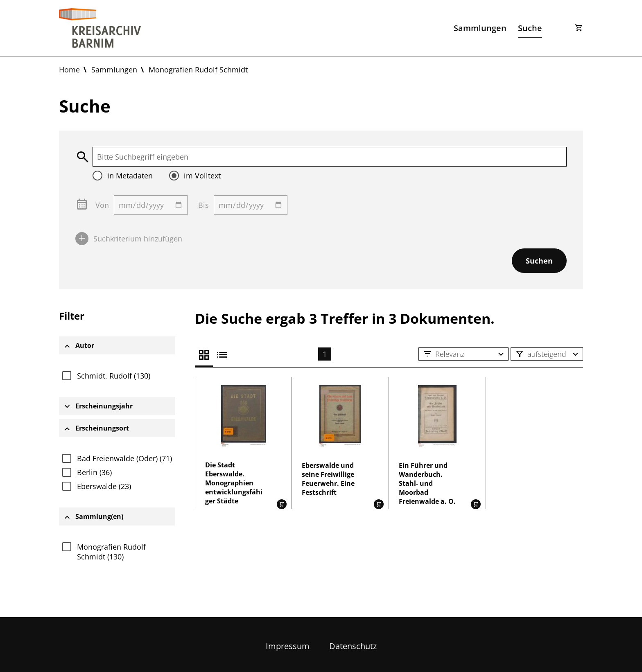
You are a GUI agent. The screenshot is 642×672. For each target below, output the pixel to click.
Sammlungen (480, 28)
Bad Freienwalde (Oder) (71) (124, 458)
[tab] (117, 345)
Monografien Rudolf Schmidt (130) (111, 552)
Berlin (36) (94, 472)
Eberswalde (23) (104, 486)
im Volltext (202, 176)
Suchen (539, 261)
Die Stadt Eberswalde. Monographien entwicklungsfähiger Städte (234, 483)
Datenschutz (353, 646)
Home (69, 70)
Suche (530, 28)
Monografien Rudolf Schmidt (198, 70)
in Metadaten (130, 176)
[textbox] (330, 157)
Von (102, 205)
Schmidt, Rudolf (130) (114, 376)
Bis (203, 205)
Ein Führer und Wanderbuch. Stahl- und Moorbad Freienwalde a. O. (427, 483)
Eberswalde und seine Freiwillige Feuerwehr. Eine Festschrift (328, 479)
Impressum (288, 646)
